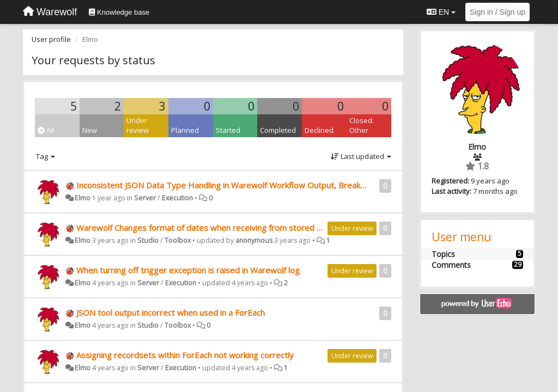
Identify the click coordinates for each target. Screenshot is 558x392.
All (46, 130)
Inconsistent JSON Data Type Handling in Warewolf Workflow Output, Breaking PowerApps (247, 185)
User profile (51, 39)
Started (228, 130)
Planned (185, 130)
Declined (319, 130)
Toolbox (178, 240)
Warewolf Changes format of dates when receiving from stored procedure (216, 228)
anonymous (254, 240)
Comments (451, 265)
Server (145, 198)
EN (441, 12)
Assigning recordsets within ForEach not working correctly (185, 355)
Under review (138, 125)
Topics (443, 254)
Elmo (83, 198)
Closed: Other (362, 125)
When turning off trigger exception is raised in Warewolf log (188, 270)
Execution (177, 198)
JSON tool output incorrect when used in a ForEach (171, 313)
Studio (148, 240)
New (90, 130)
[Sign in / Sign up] (498, 12)
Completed (278, 130)
